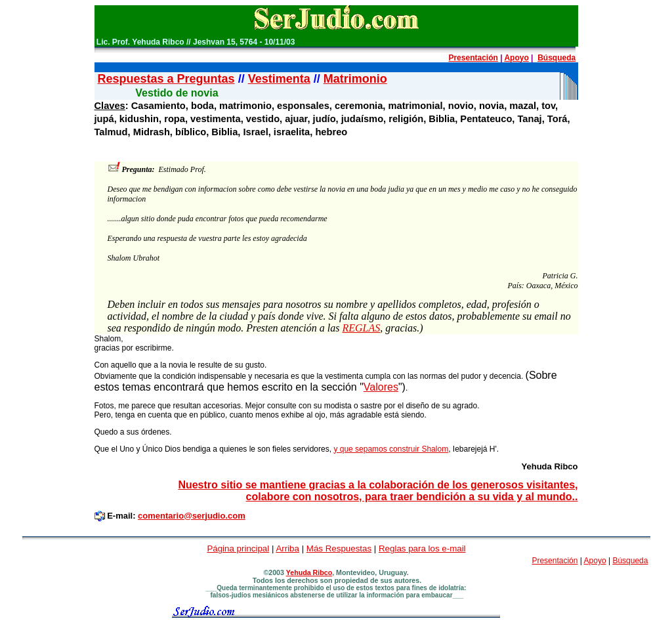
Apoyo (516, 58)
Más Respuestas (339, 548)
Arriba (287, 548)
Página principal (238, 548)
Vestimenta (279, 79)
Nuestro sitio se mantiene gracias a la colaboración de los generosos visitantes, (378, 485)
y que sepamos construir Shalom (391, 449)
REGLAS (361, 328)
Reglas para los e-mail (422, 548)
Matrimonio (355, 79)
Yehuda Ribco (309, 572)
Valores (381, 387)
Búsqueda (556, 58)
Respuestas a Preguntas (166, 79)
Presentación (473, 58)
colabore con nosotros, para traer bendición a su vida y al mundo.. (412, 497)
